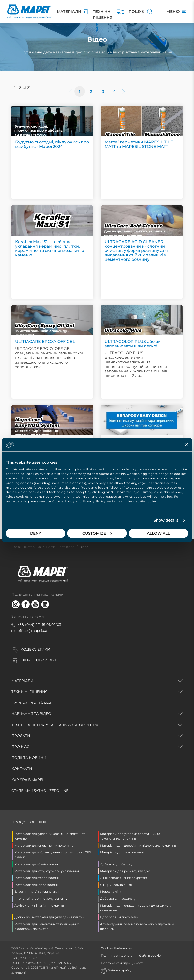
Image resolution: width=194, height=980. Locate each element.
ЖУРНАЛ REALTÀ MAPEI (33, 703)
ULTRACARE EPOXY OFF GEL (45, 341)
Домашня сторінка (26, 547)
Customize (97, 533)
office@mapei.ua (32, 631)
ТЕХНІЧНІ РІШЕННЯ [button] (30, 692)
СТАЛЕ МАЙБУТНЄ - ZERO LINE (40, 791)
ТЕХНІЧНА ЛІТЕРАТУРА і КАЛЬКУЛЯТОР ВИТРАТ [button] (56, 725)
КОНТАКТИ (22, 769)
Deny (36, 533)
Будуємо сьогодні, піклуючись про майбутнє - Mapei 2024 (52, 144)
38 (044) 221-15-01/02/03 (40, 625)
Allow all (158, 533)
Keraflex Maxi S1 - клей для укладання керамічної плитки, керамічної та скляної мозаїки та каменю (50, 248)
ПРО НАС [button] (20, 747)
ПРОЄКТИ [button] (21, 736)
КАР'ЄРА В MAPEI (27, 780)
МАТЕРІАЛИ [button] (22, 681)
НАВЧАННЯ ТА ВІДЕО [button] (31, 714)
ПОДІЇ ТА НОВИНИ (29, 758)
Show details (166, 520)
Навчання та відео (60, 547)
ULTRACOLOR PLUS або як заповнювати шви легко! (133, 344)
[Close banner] (186, 445)
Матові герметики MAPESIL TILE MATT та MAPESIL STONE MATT (139, 144)
